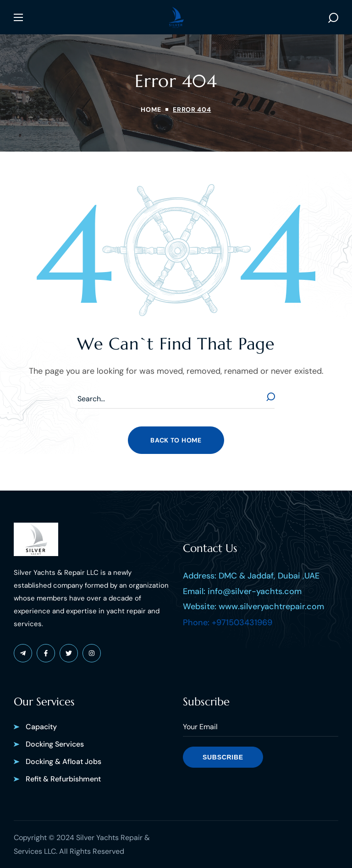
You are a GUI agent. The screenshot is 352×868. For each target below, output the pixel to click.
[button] (333, 17)
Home (151, 109)
